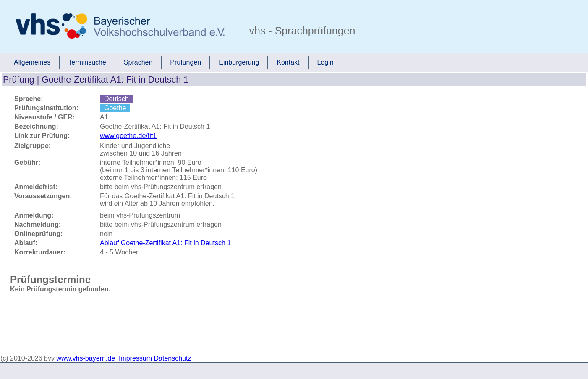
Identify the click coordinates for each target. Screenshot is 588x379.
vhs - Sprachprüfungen (301, 31)
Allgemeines (32, 62)
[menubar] (174, 62)
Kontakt (288, 62)
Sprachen (138, 62)
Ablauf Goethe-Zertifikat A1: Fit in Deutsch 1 (165, 243)
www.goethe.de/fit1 (128, 136)
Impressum (135, 358)
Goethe (115, 108)
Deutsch (116, 99)
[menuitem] (32, 62)
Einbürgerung (239, 62)
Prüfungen (186, 62)
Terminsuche (87, 62)
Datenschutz (173, 358)
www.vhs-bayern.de (86, 358)
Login (325, 62)
